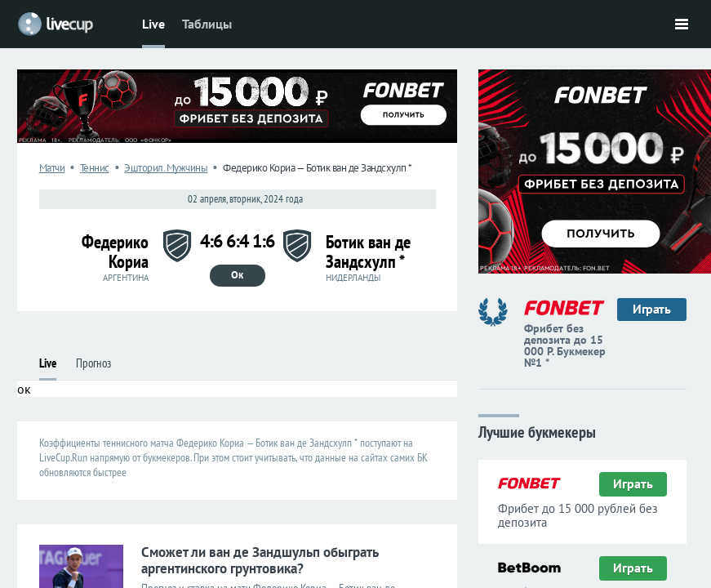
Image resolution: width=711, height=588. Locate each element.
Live (153, 24)
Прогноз (93, 363)
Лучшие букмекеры (537, 431)
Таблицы (207, 24)
